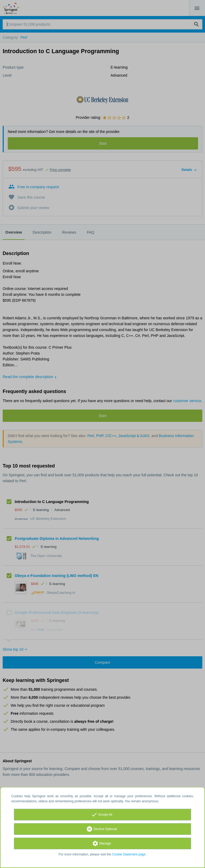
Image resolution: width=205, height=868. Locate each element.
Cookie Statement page (129, 854)
